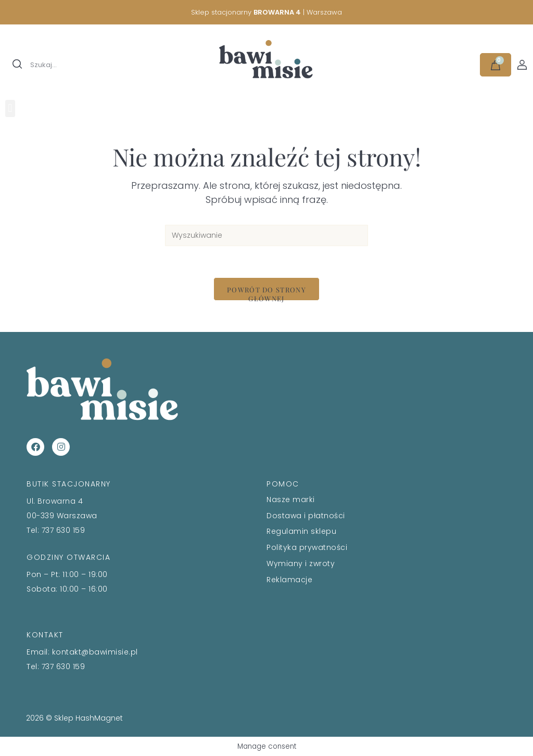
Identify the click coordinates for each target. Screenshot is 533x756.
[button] (10, 108)
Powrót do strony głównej (266, 293)
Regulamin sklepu (301, 531)
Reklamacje (289, 580)
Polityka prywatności (307, 547)
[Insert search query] (266, 235)
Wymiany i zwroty (301, 563)
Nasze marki (291, 499)
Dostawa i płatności (306, 516)
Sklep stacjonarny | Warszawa (266, 12)
